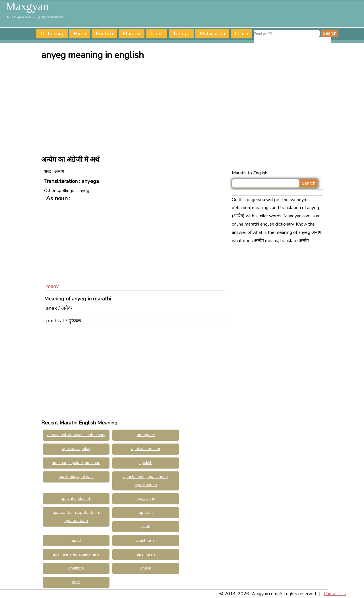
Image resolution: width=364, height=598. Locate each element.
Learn (241, 34)
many (52, 286)
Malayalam (212, 34)
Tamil (157, 34)
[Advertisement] (183, 106)
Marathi (132, 34)
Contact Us (335, 594)
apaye (146, 568)
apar (76, 582)
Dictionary (52, 34)
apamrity (76, 568)
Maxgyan (27, 7)
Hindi (80, 34)
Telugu (181, 34)
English (104, 34)
